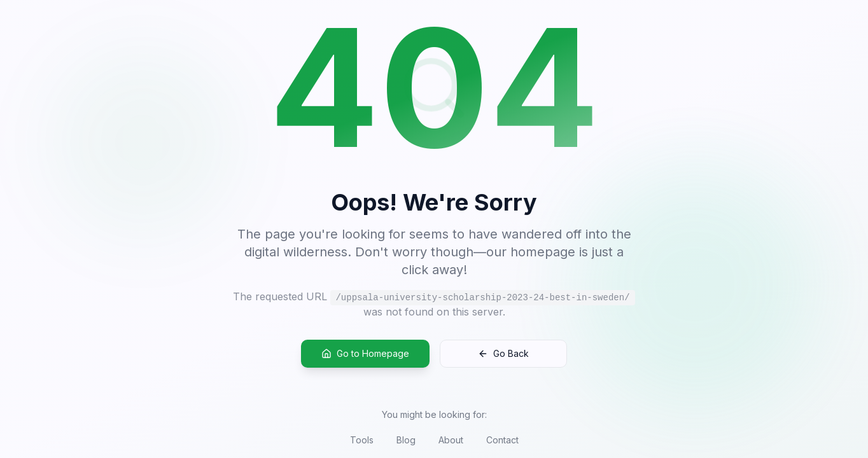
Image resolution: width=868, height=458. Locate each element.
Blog (406, 440)
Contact (502, 440)
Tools (362, 440)
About (451, 440)
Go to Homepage (365, 354)
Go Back (503, 354)
